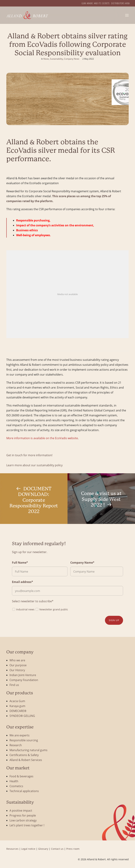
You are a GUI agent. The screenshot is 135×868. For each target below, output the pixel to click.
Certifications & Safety (24, 755)
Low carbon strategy (23, 820)
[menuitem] (96, 3)
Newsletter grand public (52, 609)
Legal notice (28, 849)
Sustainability (56, 59)
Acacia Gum (17, 701)
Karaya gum (17, 706)
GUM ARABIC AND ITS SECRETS (96, 3)
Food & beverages (21, 776)
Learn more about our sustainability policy (34, 465)
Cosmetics (16, 786)
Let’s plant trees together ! (27, 825)
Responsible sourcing (24, 740)
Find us (14, 685)
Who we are (17, 660)
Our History (17, 670)
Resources (12, 849)
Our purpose (18, 665)
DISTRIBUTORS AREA (120, 3)
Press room (73, 849)
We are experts (20, 735)
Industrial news (23, 609)
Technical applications (24, 791)
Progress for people (23, 815)
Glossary (43, 849)
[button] (127, 15)
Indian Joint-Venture (23, 675)
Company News (72, 59)
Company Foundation (24, 680)
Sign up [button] (114, 620)
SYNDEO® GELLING (22, 716)
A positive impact (21, 810)
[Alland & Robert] (27, 15)
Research (16, 745)
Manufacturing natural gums (28, 750)
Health (14, 781)
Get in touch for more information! (29, 455)
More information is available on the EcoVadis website (42, 438)
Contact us (57, 849)
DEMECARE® (18, 711)
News (46, 59)
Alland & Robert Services (26, 760)
